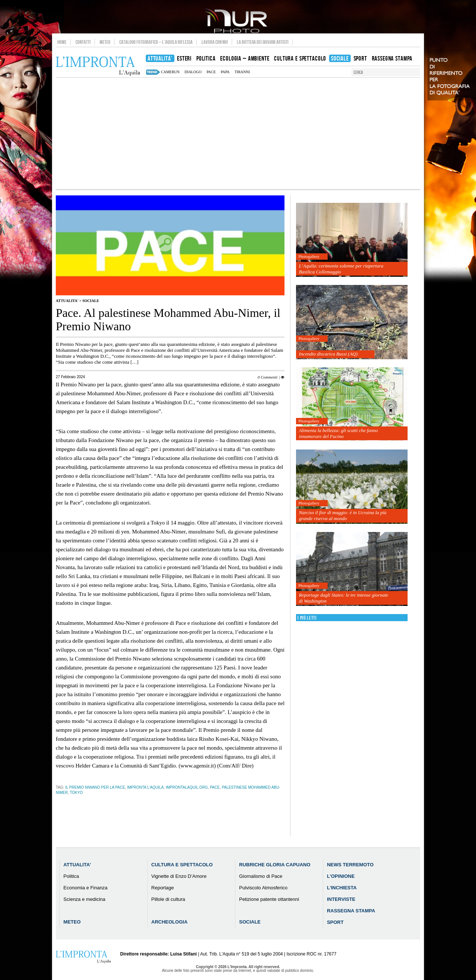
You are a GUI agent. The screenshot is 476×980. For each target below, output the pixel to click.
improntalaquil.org (187, 787)
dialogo (193, 72)
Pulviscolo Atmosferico (263, 888)
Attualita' (67, 301)
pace (211, 72)
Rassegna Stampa (351, 911)
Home (62, 42)
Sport (335, 922)
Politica (71, 876)
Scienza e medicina (85, 899)
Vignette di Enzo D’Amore (179, 876)
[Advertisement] (238, 133)
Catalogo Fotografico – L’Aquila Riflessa (156, 42)
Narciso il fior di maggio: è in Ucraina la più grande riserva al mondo (343, 515)
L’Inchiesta (342, 888)
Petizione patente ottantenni (269, 899)
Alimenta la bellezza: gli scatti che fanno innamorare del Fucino (338, 433)
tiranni (242, 72)
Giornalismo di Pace (261, 876)
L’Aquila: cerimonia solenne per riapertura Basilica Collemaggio (341, 269)
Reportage (163, 888)
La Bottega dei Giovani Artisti (263, 42)
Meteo (105, 42)
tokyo (76, 793)
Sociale (91, 301)
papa (225, 72)
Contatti (83, 42)
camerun (170, 72)
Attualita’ (77, 865)
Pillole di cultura (168, 899)
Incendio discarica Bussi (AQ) (328, 354)
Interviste (341, 899)
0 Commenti (268, 377)
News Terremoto (350, 865)
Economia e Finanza (86, 888)
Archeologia (170, 922)
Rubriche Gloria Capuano (275, 865)
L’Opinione (341, 876)
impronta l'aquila (145, 787)
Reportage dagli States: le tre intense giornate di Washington (344, 598)
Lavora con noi (215, 42)
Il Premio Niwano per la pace (95, 787)
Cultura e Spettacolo (182, 865)
